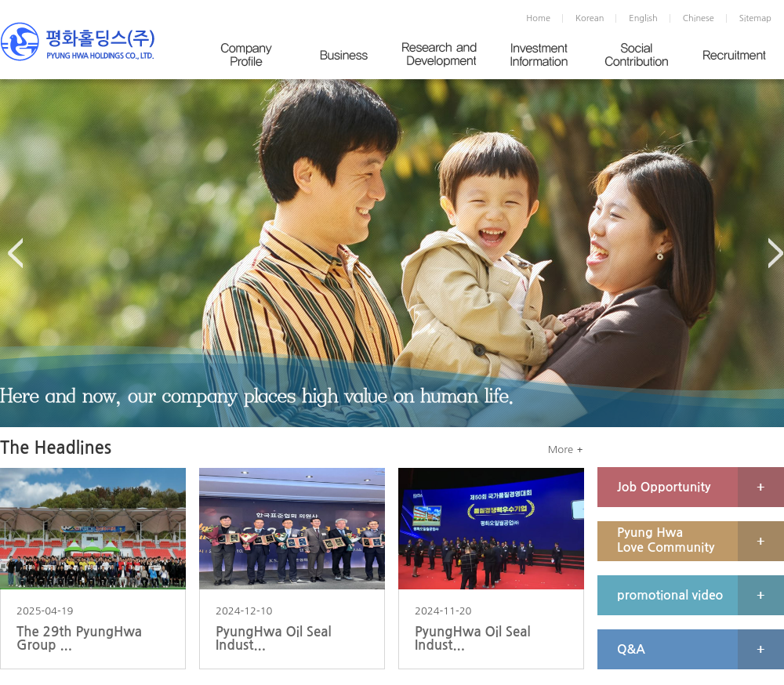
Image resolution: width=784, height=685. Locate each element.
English (643, 18)
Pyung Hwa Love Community (666, 540)
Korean (590, 18)
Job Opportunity (664, 487)
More (561, 449)
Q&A (631, 649)
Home (538, 18)
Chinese (699, 18)
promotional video (670, 595)
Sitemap (755, 18)
